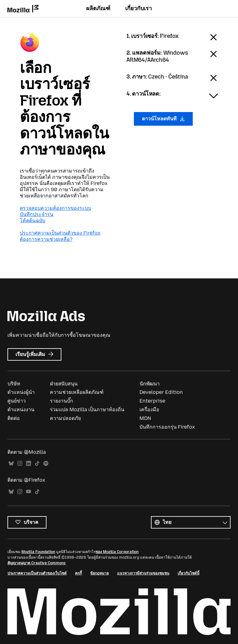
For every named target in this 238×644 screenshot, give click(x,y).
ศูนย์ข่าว (17, 401)
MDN (145, 418)
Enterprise (152, 401)
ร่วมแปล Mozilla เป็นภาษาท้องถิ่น (87, 410)
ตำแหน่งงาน (21, 410)
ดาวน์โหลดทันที (163, 119)
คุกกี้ (78, 573)
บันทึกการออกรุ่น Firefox (167, 427)
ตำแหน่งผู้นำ (21, 392)
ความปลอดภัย (65, 418)
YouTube (29, 492)
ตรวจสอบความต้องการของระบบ (55, 208)
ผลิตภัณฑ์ (98, 8)
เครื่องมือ (149, 410)
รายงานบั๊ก (62, 401)
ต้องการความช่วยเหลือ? (46, 239)
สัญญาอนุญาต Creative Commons (37, 563)
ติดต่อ (14, 418)
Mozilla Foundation (38, 552)
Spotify (46, 464)
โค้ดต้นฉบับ (33, 221)
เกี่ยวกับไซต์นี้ (188, 573)
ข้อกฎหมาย (99, 573)
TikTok (37, 464)
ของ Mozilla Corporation (117, 552)
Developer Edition (161, 392)
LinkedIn (29, 464)
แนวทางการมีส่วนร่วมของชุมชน (143, 573)
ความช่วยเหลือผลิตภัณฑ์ (77, 392)
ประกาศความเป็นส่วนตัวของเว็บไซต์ (37, 573)
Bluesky (11, 464)
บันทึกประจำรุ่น (37, 214)
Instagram (20, 464)
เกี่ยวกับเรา (139, 8)
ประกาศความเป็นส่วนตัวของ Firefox (60, 233)
